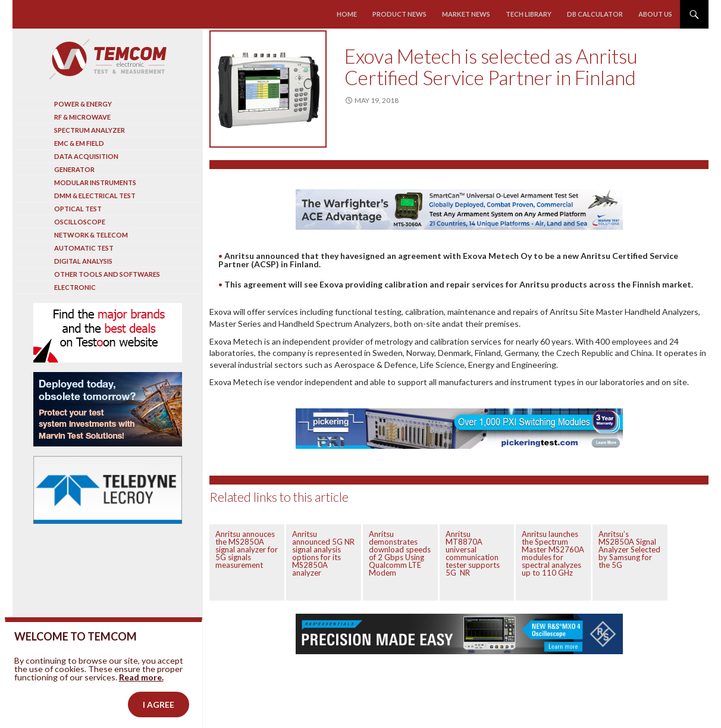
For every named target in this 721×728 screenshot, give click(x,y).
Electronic (75, 287)
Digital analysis (83, 261)
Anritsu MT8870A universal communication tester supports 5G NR (473, 553)
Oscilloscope (80, 222)
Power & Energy (83, 104)
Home (347, 14)
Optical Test (78, 209)
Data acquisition (86, 156)
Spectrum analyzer (90, 130)
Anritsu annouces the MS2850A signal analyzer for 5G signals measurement (247, 549)
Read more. (141, 696)
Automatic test (84, 248)
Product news (400, 14)
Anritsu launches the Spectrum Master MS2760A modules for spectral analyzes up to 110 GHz (553, 553)
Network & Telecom (91, 235)
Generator (74, 169)
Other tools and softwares (107, 274)
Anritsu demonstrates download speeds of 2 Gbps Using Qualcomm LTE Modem (400, 553)
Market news (466, 14)
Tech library (529, 14)
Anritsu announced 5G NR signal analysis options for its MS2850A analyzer (323, 553)
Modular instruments (95, 182)
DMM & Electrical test (95, 196)
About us (655, 14)
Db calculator (595, 14)
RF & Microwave (82, 117)
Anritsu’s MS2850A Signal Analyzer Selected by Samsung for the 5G (629, 549)
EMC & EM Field (79, 143)
